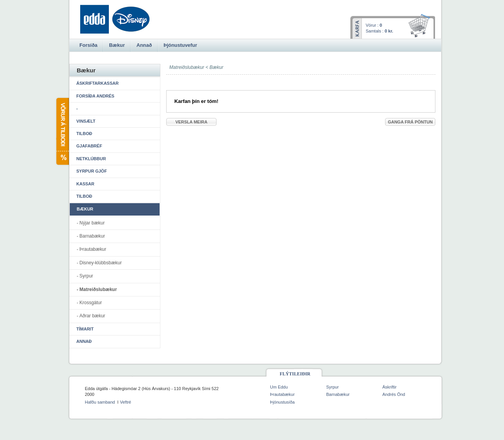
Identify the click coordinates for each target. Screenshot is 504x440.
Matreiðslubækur (98, 289)
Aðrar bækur (92, 316)
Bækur (217, 67)
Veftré (126, 402)
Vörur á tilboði (62, 131)
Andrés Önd (394, 394)
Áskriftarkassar (97, 83)
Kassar (85, 184)
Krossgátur (91, 303)
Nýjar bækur (92, 223)
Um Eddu (279, 387)
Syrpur (86, 276)
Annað (84, 341)
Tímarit (85, 329)
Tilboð (84, 134)
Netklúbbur (91, 159)
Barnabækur (92, 236)
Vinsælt (86, 121)
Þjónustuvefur (180, 45)
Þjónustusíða (282, 402)
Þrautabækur (93, 249)
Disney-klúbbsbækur (101, 263)
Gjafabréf (89, 146)
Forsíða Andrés (95, 96)
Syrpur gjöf (92, 171)
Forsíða (88, 45)
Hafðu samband (100, 402)
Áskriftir (390, 387)
